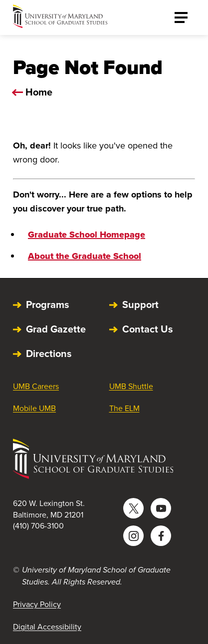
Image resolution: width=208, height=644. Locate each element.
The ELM (124, 408)
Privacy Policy (37, 604)
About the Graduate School (85, 256)
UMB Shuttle (131, 386)
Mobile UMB (34, 408)
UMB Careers (36, 386)
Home (39, 92)
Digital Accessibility (47, 627)
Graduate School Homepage (87, 234)
